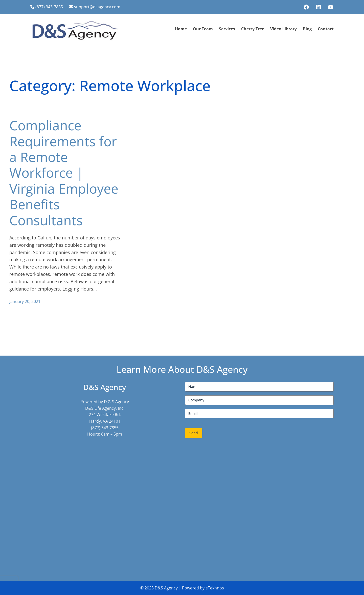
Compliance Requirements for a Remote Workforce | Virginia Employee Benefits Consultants (64, 173)
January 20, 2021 (25, 301)
